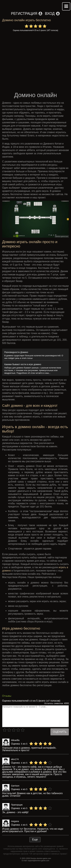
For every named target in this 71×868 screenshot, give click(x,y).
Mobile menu (66, 6)
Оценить (60, 732)
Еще (35, 839)
